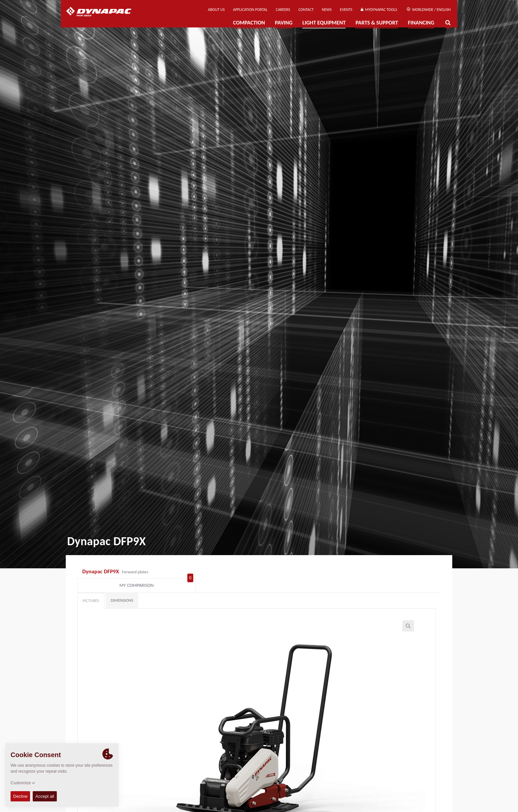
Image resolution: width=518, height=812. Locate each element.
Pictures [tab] (91, 589)
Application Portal (250, 10)
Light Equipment (324, 23)
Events (346, 10)
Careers (283, 10)
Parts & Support (377, 23)
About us (216, 10)
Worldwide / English (429, 10)
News (327, 10)
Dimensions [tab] (122, 589)
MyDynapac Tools (379, 10)
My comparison (408, 572)
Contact (306, 10)
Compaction (249, 23)
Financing (421, 23)
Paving (284, 23)
